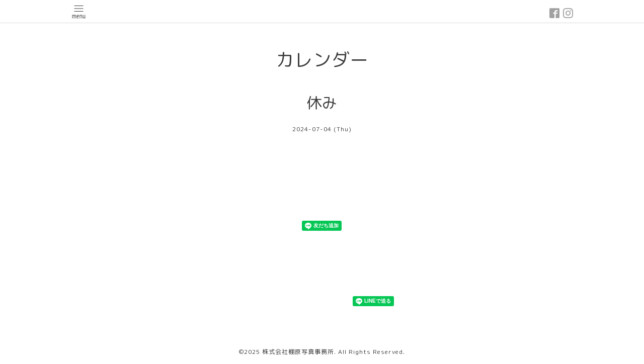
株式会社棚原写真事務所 (298, 352)
